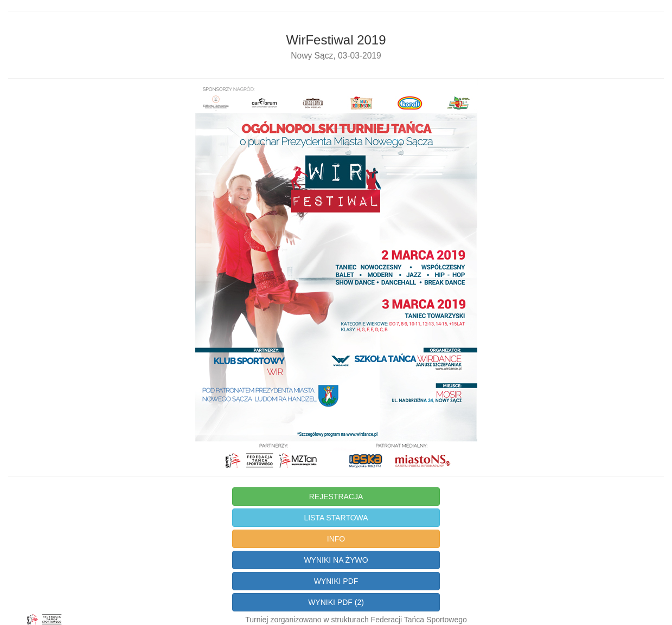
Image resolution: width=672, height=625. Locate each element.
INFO (336, 539)
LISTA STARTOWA (336, 518)
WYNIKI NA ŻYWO (336, 560)
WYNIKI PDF (336, 581)
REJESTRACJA (336, 497)
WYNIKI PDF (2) (336, 602)
